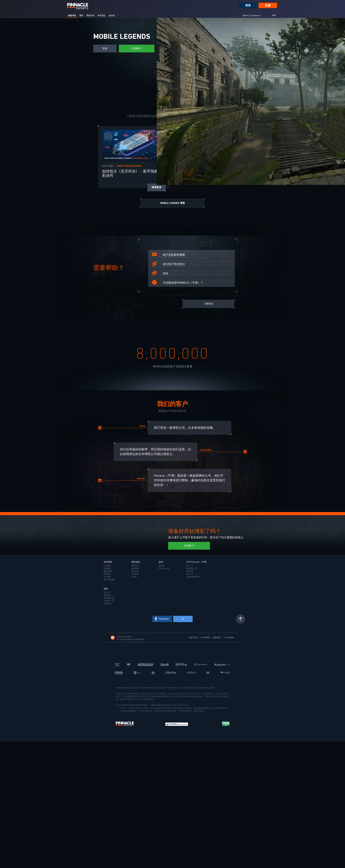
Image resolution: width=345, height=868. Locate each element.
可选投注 (107, 601)
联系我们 (107, 595)
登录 (248, 5)
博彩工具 (135, 571)
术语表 (134, 577)
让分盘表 (135, 574)
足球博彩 (107, 566)
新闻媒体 (190, 568)
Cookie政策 (229, 638)
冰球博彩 (107, 577)
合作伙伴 (190, 571)
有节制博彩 (206, 638)
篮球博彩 (107, 568)
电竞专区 (72, 16)
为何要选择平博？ (194, 577)
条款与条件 (193, 638)
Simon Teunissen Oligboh (129, 166)
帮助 (106, 592)
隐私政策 (217, 638)
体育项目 (101, 16)
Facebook (164, 619)
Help (274, 15)
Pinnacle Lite (164, 568)
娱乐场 (112, 16)
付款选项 (107, 604)
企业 (188, 566)
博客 (81, 16)
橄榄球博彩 (108, 571)
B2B (188, 574)
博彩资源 (135, 566)
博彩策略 (135, 568)
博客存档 (90, 16)
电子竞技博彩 (109, 580)
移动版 (162, 566)
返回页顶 (241, 619)
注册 (268, 5)
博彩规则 (107, 598)
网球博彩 (107, 574)
